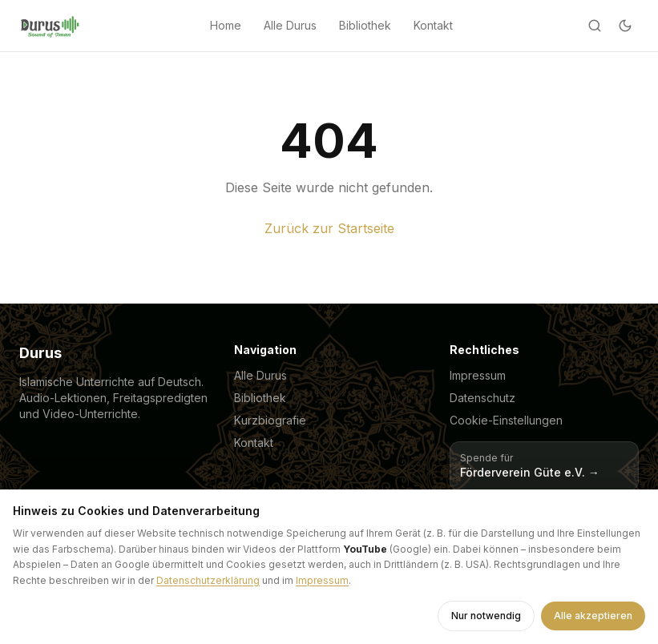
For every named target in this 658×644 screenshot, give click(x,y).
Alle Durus (290, 25)
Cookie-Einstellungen (506, 420)
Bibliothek (365, 25)
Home (226, 25)
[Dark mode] (625, 26)
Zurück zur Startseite (329, 228)
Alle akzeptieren (593, 616)
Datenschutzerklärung (208, 580)
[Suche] (595, 26)
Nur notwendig (486, 616)
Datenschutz (482, 398)
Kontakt (433, 25)
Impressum (478, 375)
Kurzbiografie (270, 420)
